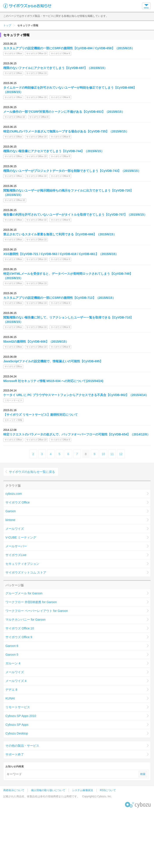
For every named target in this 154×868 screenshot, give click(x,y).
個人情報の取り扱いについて (48, 790)
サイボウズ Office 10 (20, 628)
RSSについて (108, 790)
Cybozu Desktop (17, 733)
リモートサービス (18, 707)
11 (112, 454)
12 (121, 454)
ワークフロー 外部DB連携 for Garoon (31, 602)
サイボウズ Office (18, 502)
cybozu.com (14, 494)
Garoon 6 (12, 646)
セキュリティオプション (22, 564)
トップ (7, 25)
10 (103, 454)
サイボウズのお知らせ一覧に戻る (32, 472)
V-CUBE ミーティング (21, 537)
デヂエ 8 (11, 690)
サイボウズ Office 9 (19, 637)
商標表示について (14, 790)
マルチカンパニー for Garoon (26, 620)
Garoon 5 (12, 655)
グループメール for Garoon (24, 593)
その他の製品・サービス (22, 746)
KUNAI (10, 698)
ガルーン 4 (13, 663)
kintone (10, 520)
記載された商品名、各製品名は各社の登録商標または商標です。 (41, 796)
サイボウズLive (16, 555)
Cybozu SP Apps (17, 725)
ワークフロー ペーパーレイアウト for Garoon (37, 611)
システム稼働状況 (83, 790)
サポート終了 (15, 754)
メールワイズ (15, 529)
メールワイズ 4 (16, 681)
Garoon (11, 511)
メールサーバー (16, 546)
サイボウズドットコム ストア (26, 572)
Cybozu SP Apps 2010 (21, 716)
